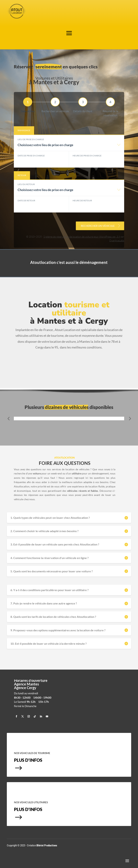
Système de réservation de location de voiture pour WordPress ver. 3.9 (82, 237)
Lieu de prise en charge (31, 139)
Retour (22, 175)
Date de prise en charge (31, 156)
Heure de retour (82, 200)
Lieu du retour (26, 184)
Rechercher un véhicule (101, 226)
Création (42, 845)
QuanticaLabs (117, 240)
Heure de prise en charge (87, 156)
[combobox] (69, 147)
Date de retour (26, 200)
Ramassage (24, 130)
